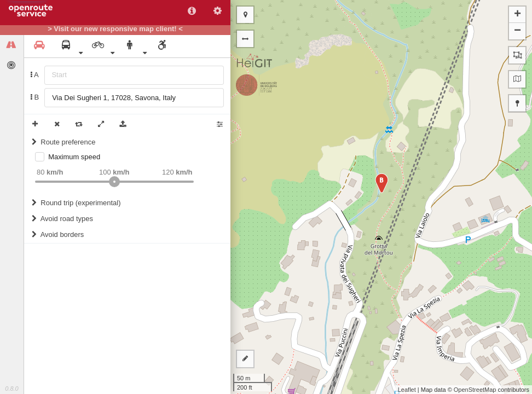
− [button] (517, 31)
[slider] (114, 182)
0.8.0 (11, 389)
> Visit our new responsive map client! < (115, 29)
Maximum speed (74, 157)
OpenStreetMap (475, 390)
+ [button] (517, 15)
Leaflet (407, 390)
